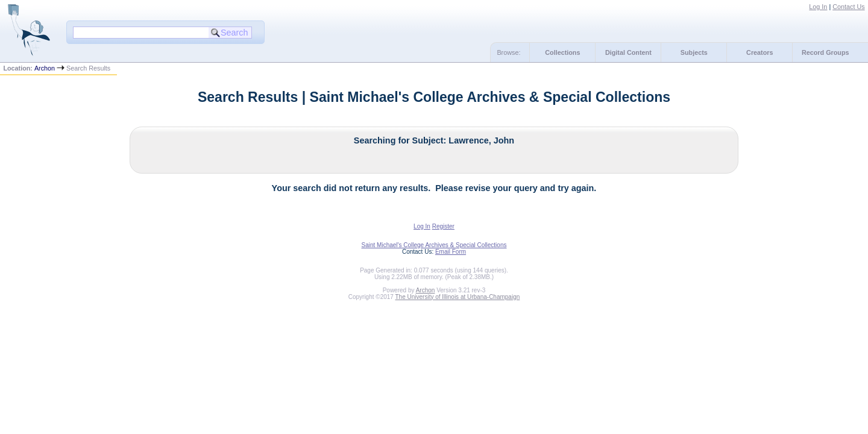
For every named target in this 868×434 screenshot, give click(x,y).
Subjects (694, 52)
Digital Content (628, 52)
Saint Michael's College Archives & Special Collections (434, 245)
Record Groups (826, 52)
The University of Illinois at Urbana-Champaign (458, 297)
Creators (759, 52)
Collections (562, 52)
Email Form (451, 252)
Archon (45, 68)
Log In (818, 7)
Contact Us (848, 7)
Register (443, 226)
